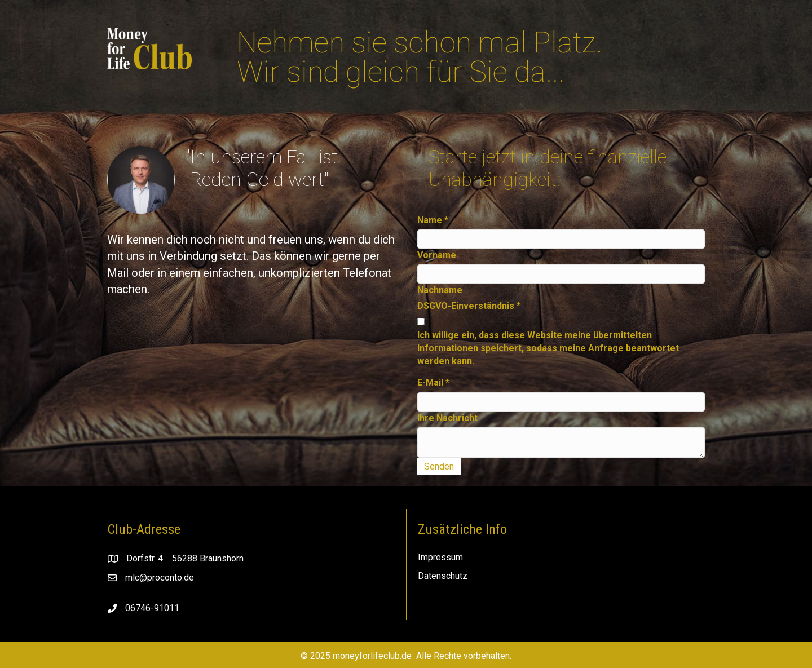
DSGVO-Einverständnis (469, 306)
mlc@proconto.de (160, 578)
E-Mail (433, 382)
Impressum (440, 557)
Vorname (437, 255)
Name (433, 220)
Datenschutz (443, 576)
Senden (439, 466)
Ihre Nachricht (447, 418)
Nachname (440, 290)
